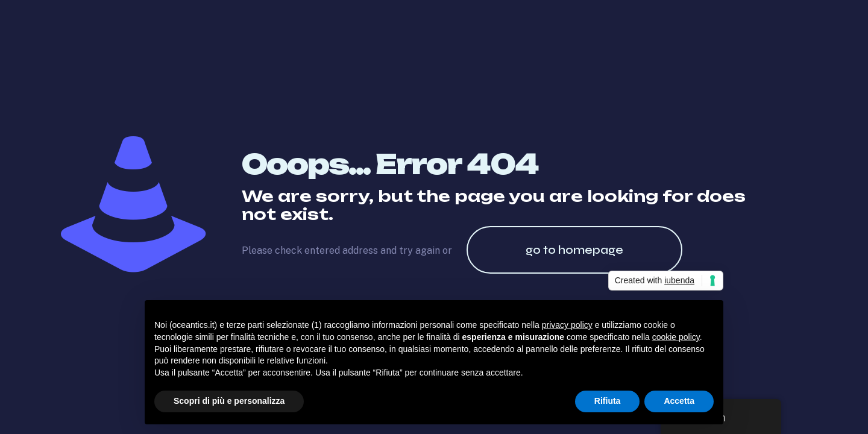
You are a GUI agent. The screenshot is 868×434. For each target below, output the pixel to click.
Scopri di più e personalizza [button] (229, 401)
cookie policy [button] (676, 337)
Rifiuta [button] (608, 401)
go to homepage (574, 250)
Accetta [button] (679, 401)
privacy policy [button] (567, 325)
